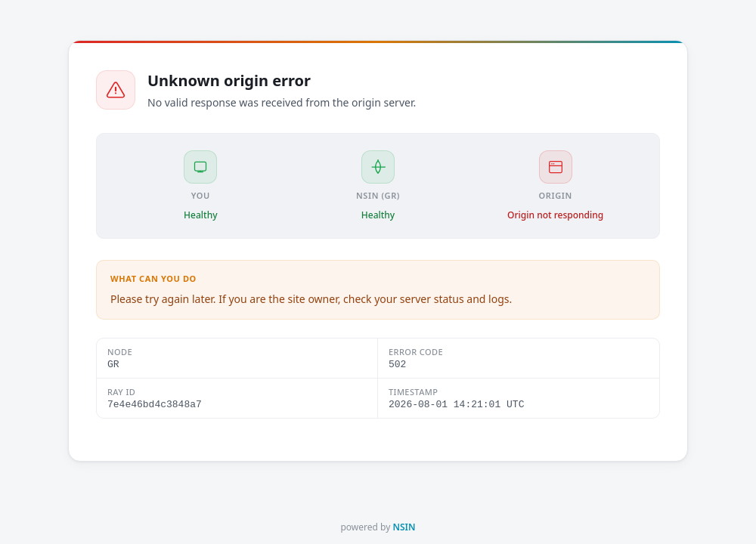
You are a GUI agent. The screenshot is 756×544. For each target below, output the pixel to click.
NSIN (404, 527)
